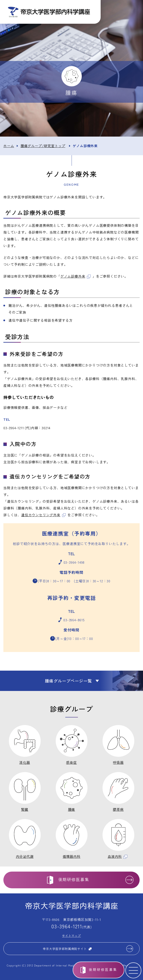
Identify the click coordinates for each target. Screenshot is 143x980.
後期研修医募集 (103, 969)
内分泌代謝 (25, 856)
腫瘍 (72, 809)
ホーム (9, 146)
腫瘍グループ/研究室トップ (43, 146)
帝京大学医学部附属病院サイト (67, 949)
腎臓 (25, 809)
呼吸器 (118, 762)
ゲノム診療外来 (76, 276)
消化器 (25, 762)
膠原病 (118, 809)
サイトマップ (71, 936)
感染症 (71, 762)
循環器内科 (72, 856)
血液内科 (117, 856)
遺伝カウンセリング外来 (43, 515)
